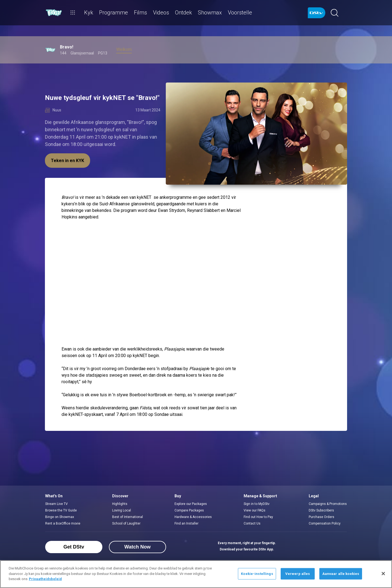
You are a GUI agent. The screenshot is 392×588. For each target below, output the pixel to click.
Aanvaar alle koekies (341, 574)
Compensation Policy (325, 523)
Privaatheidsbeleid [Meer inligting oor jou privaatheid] (45, 579)
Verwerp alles (298, 574)
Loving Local (122, 510)
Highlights (120, 504)
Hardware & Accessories (193, 517)
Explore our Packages (191, 504)
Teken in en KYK (68, 161)
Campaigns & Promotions (328, 504)
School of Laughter (126, 523)
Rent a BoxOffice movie (63, 523)
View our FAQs (255, 510)
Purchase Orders (321, 517)
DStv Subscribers (321, 510)
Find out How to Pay (258, 517)
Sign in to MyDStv (257, 504)
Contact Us (252, 523)
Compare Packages (189, 510)
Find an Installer (186, 523)
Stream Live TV (56, 504)
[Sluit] (383, 574)
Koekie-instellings (257, 574)
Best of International (128, 517)
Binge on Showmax (60, 517)
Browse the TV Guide (61, 510)
